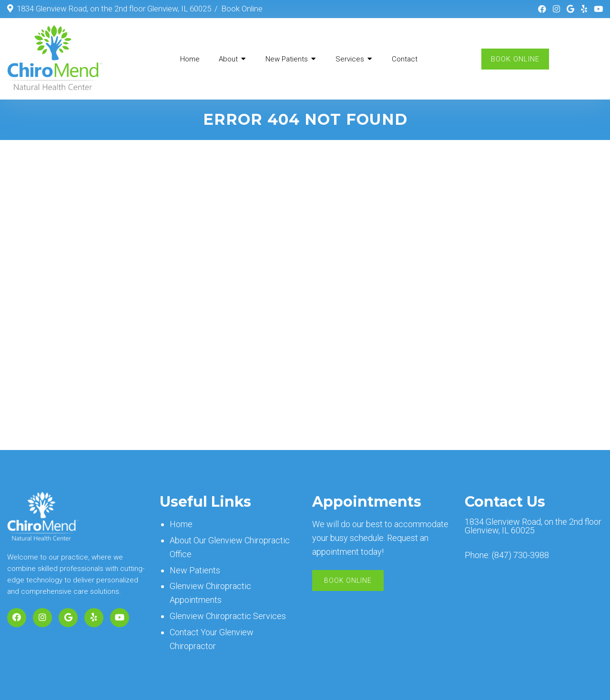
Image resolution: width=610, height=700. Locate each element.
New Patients (287, 59)
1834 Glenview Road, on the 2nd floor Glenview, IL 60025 (114, 9)
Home (190, 59)
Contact (405, 59)
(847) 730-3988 (520, 555)
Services (350, 59)
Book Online (242, 9)
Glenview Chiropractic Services (228, 616)
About (228, 59)
